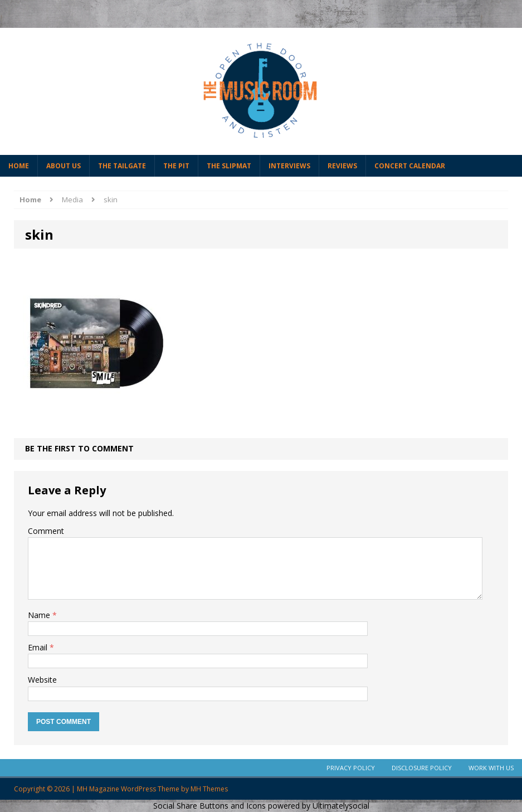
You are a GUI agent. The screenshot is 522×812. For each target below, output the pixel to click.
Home (19, 166)
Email (39, 647)
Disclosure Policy (422, 768)
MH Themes (209, 789)
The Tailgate (122, 166)
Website (42, 680)
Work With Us (491, 768)
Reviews (342, 166)
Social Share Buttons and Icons (209, 806)
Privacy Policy (351, 768)
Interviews (289, 166)
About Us (64, 166)
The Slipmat (229, 166)
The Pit (176, 166)
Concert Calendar (410, 166)
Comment (46, 531)
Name (40, 615)
